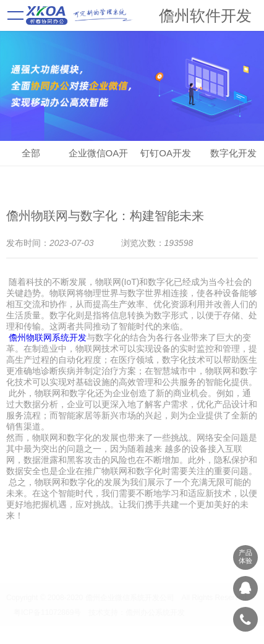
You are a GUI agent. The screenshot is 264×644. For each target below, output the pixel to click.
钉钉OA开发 (166, 153)
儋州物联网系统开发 (48, 337)
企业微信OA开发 (99, 157)
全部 (31, 153)
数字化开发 (233, 153)
